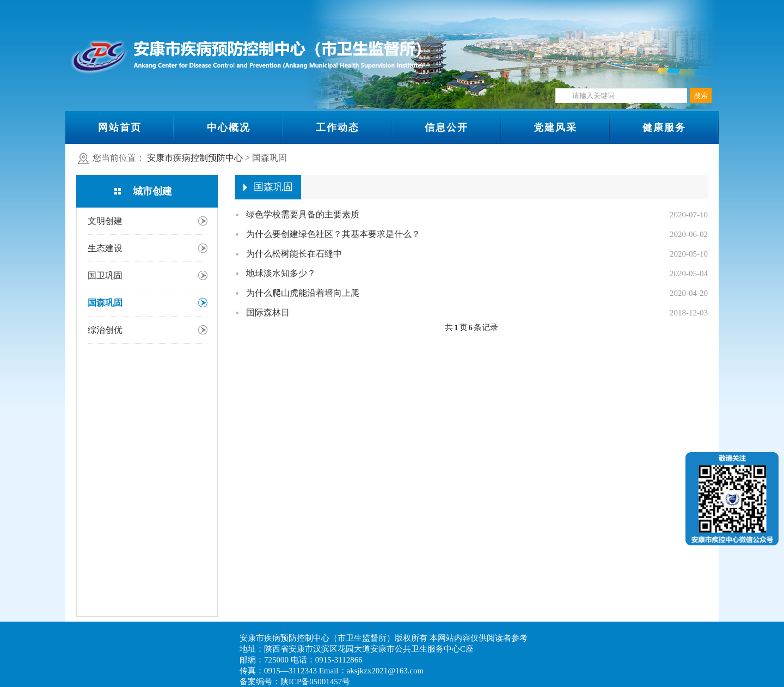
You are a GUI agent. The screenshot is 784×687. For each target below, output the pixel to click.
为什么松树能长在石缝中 (294, 254)
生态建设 (105, 248)
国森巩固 (105, 303)
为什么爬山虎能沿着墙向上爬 (303, 293)
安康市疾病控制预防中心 (195, 158)
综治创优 (105, 330)
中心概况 (229, 127)
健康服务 (664, 127)
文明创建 (105, 221)
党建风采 (555, 127)
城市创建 (152, 191)
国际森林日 (268, 312)
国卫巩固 (105, 275)
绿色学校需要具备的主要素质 (303, 214)
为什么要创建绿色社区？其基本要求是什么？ (333, 234)
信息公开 (446, 127)
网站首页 (120, 127)
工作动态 (338, 127)
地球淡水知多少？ (281, 273)
